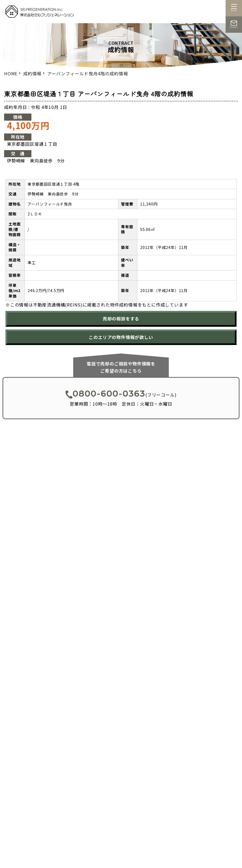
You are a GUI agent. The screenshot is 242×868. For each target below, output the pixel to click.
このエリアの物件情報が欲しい (121, 337)
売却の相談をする (121, 319)
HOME (11, 73)
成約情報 (32, 73)
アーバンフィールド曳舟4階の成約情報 (88, 73)
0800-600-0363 (105, 394)
